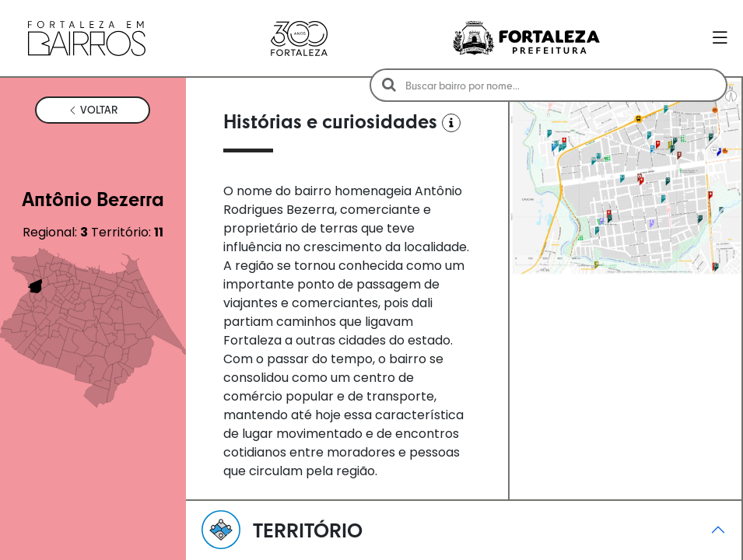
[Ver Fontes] (451, 123)
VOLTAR (93, 110)
